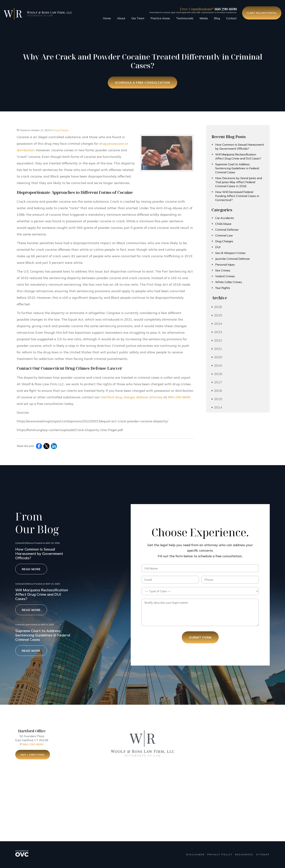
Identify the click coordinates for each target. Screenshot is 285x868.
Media (204, 18)
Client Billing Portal (262, 13)
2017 (217, 382)
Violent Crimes (225, 276)
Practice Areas (160, 18)
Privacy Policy (220, 854)
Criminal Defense (227, 230)
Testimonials (185, 18)
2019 (217, 365)
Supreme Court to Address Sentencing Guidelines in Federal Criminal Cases (237, 168)
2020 (217, 357)
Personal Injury (225, 265)
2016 (217, 391)
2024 (217, 324)
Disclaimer (195, 854)
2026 (217, 307)
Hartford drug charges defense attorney (132, 397)
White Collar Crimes (229, 282)
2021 (217, 349)
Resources (244, 854)
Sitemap (263, 854)
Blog (217, 18)
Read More (31, 569)
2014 (217, 407)
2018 (217, 374)
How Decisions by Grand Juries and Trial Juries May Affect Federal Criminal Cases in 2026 (239, 182)
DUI (218, 247)
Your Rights (223, 288)
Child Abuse (223, 224)
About (121, 18)
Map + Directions (33, 756)
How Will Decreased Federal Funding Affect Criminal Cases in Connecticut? (237, 196)
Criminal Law (224, 235)
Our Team (138, 18)
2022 (217, 340)
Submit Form (200, 637)
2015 (217, 399)
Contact (231, 18)
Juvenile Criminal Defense (232, 259)
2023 (217, 332)
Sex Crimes (223, 270)
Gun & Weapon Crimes (230, 253)
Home (107, 18)
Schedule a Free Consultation (142, 83)
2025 (217, 315)
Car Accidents (225, 218)
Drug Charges (61, 130)
